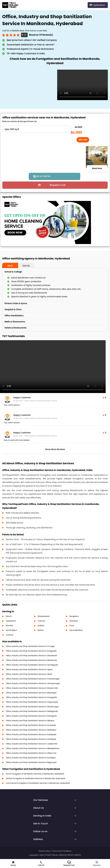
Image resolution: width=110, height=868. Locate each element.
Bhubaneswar (44, 616)
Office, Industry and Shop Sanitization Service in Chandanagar (33, 679)
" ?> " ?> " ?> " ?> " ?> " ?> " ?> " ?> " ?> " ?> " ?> (37, 129)
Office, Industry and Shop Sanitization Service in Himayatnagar (33, 683)
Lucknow (10, 635)
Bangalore (74, 616)
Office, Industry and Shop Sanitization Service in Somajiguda (32, 665)
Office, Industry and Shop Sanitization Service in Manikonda (31, 660)
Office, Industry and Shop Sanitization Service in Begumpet (31, 762)
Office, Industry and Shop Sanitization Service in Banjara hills (32, 688)
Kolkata (41, 626)
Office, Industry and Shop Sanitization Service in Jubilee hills (32, 744)
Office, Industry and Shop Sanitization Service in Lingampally (32, 702)
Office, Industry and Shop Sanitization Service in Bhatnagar (31, 693)
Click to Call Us (42, 176)
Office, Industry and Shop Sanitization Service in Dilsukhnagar (32, 707)
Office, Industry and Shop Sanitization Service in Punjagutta (31, 697)
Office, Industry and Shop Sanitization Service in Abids (29, 674)
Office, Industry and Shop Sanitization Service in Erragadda (31, 651)
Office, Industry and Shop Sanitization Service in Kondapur (31, 758)
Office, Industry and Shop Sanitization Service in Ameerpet (31, 725)
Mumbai (9, 626)
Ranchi (9, 616)
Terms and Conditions (62, 851)
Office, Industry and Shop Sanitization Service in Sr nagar (30, 646)
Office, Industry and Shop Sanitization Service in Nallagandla (32, 711)
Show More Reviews (55, 449)
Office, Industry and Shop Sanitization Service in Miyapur (30, 721)
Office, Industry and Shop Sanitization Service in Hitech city (31, 753)
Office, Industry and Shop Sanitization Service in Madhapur (31, 730)
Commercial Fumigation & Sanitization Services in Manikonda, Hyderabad (38, 783)
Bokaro (41, 630)
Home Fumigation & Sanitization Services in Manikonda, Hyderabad (35, 774)
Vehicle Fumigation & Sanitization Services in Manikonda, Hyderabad (35, 778)
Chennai (41, 621)
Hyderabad (11, 621)
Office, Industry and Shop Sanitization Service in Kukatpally (31, 734)
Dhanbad (74, 621)
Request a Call (58, 185)
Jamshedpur (11, 630)
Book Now (97, 168)
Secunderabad (76, 630)
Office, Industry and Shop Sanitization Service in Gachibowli (31, 656)
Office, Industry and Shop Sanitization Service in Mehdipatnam (33, 748)
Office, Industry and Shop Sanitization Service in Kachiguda (31, 716)
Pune (72, 626)
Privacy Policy (44, 851)
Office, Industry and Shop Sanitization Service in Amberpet (31, 739)
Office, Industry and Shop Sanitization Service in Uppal (29, 669)
